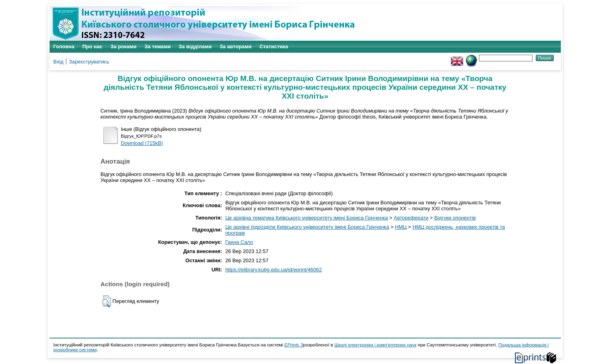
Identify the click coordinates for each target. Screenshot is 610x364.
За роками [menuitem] (123, 46)
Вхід (59, 62)
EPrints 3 (294, 345)
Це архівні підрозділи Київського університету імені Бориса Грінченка (307, 227)
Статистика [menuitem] (274, 46)
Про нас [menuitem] (92, 46)
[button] (106, 301)
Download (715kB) (142, 143)
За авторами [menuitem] (236, 46)
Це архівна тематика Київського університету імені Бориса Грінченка (307, 218)
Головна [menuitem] (64, 46)
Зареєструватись (89, 62)
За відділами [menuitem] (195, 46)
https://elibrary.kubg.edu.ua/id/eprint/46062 (274, 270)
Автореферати (411, 218)
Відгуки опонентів (455, 218)
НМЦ (401, 227)
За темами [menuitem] (158, 46)
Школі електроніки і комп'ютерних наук (376, 345)
